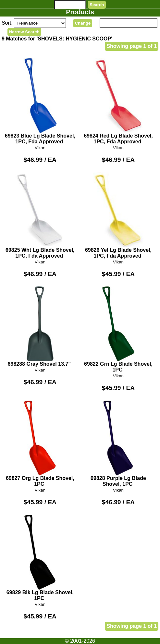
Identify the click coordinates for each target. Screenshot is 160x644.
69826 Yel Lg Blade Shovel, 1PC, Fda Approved (118, 215)
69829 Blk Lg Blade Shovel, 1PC (40, 558)
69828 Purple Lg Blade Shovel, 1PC (118, 444)
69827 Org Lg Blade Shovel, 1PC (40, 444)
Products (80, 12)
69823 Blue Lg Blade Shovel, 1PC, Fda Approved (40, 101)
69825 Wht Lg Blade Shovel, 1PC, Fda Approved (40, 215)
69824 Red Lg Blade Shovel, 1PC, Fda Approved (118, 101)
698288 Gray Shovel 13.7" (40, 327)
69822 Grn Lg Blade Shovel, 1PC (118, 329)
